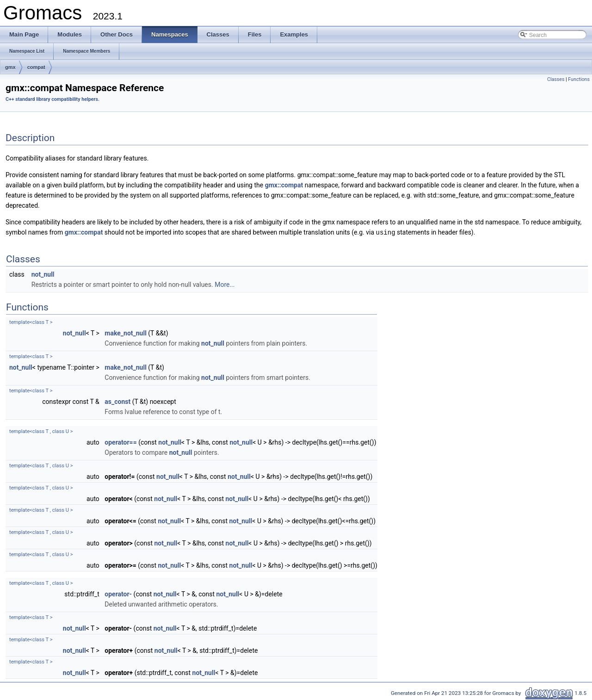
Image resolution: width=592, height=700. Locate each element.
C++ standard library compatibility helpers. (52, 99)
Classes (556, 79)
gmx (10, 67)
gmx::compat (284, 185)
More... (225, 284)
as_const (117, 401)
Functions (579, 79)
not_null (43, 274)
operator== (120, 442)
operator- (118, 594)
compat (36, 67)
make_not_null (126, 333)
